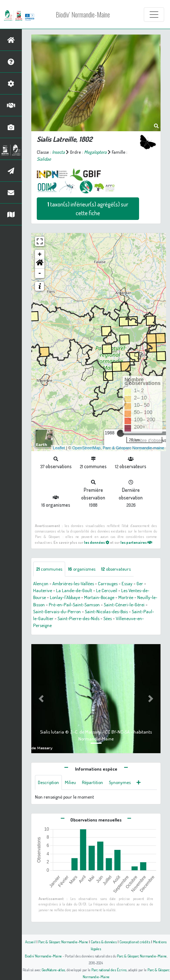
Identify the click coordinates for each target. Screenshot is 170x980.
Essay (127, 583)
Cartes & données (104, 942)
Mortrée (126, 597)
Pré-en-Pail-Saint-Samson (74, 605)
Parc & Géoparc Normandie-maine (133, 448)
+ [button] (40, 254)
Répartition (92, 782)
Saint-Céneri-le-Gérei (124, 605)
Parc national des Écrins (109, 970)
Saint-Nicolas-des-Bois (106, 611)
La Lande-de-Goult (74, 590)
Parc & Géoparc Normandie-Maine (63, 942)
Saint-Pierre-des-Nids (78, 618)
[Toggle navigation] (154, 15)
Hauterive (43, 590)
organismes (82, 569)
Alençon (41, 583)
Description (48, 782)
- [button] (40, 273)
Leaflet (59, 448)
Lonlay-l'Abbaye (65, 597)
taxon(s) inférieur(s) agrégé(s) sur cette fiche (88, 209)
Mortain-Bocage (99, 597)
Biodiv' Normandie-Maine (83, 15)
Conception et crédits (135, 942)
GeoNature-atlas (53, 970)
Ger (140, 583)
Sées (108, 618)
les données (97, 542)
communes (49, 569)
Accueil (30, 942)
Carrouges (108, 583)
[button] (40, 264)
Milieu (70, 782)
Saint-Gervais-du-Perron (57, 611)
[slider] (120, 433)
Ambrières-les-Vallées (73, 583)
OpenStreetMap (86, 448)
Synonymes (120, 782)
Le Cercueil (107, 590)
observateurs (116, 569)
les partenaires (136, 542)
